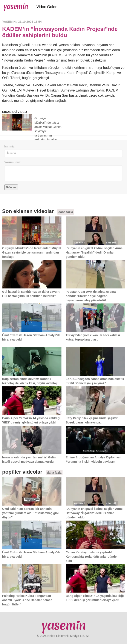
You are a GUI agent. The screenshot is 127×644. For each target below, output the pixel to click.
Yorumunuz (12, 162)
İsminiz (9, 146)
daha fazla (66, 212)
